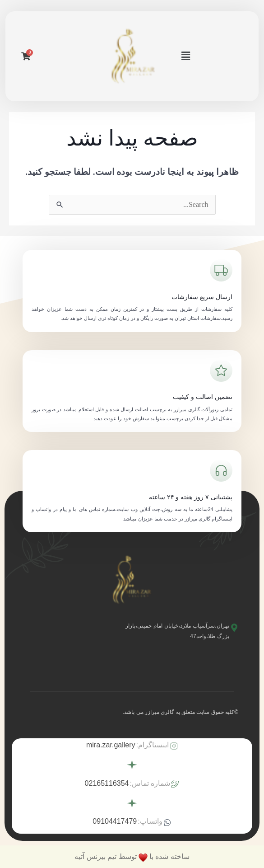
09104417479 (115, 821)
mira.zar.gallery (111, 745)
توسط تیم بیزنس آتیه (105, 856)
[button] (185, 56)
